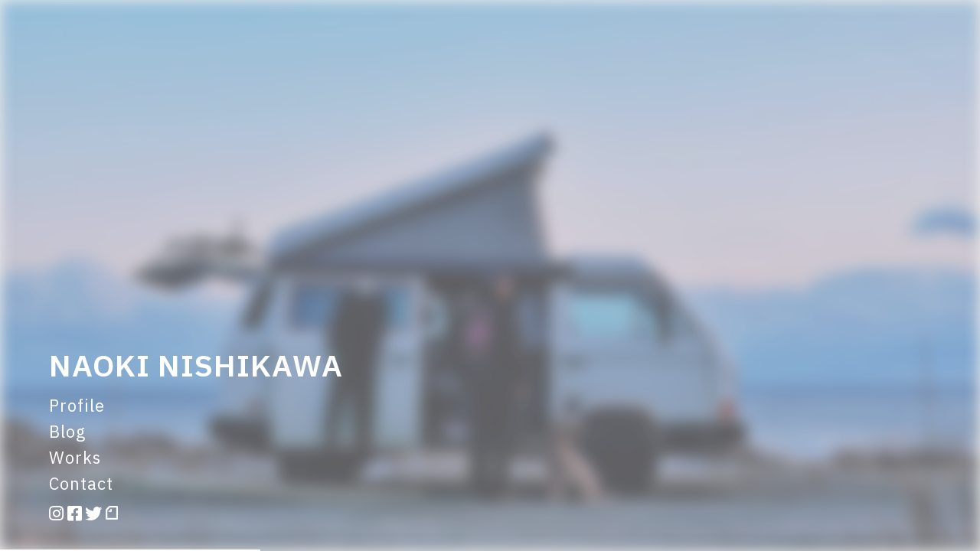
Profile (77, 405)
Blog (67, 431)
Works (75, 457)
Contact (81, 483)
